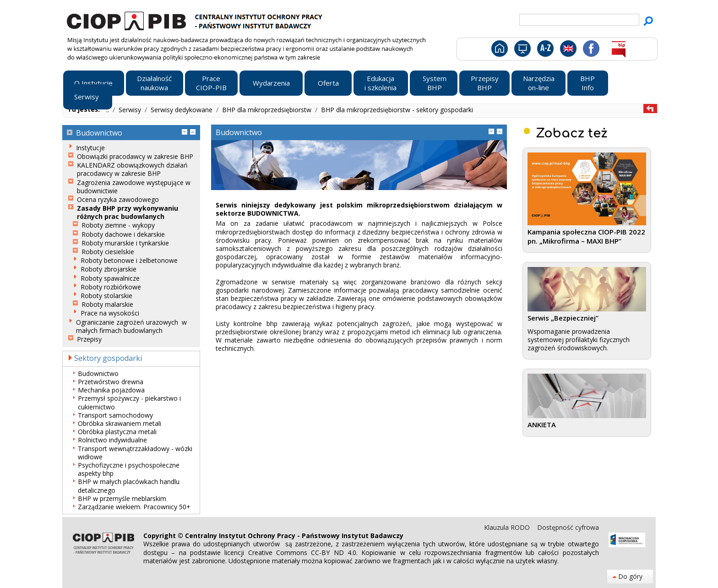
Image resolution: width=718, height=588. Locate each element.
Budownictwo (98, 374)
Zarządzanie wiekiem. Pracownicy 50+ (134, 507)
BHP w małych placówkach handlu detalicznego (129, 486)
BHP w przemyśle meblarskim (122, 499)
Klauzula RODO (508, 527)
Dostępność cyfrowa (568, 527)
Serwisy (131, 110)
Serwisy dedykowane (182, 110)
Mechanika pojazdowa (111, 390)
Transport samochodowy (115, 415)
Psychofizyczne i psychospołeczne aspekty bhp (129, 469)
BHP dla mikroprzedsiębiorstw (268, 110)
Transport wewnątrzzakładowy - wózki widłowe (135, 453)
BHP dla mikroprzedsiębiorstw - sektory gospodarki (397, 110)
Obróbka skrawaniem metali (120, 424)
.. (109, 110)
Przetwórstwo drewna (111, 382)
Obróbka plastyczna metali (117, 432)
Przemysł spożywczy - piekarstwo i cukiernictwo (129, 403)
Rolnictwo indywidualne (112, 440)
